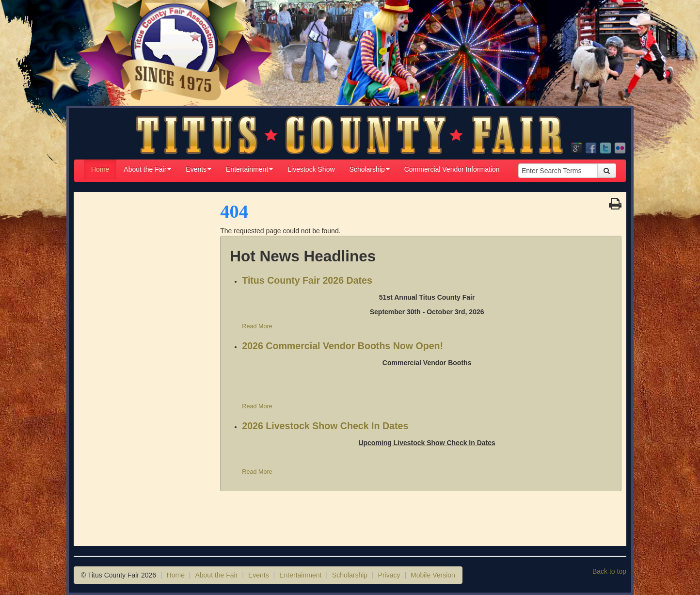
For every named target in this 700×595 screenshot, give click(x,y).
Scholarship (370, 169)
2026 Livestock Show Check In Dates (325, 426)
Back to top (609, 571)
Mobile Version (433, 575)
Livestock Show (311, 169)
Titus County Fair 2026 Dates (307, 280)
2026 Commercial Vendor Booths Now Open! (342, 346)
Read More (257, 326)
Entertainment (249, 169)
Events (199, 169)
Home (100, 169)
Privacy (389, 575)
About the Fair (147, 169)
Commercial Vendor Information (452, 169)
